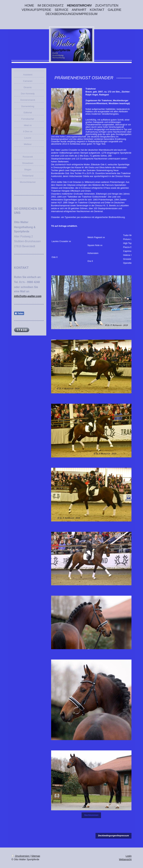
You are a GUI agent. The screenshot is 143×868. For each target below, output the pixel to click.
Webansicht (125, 859)
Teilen (19, 313)
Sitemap (36, 856)
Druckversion (21, 856)
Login (129, 856)
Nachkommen (91, 815)
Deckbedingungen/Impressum (114, 836)
